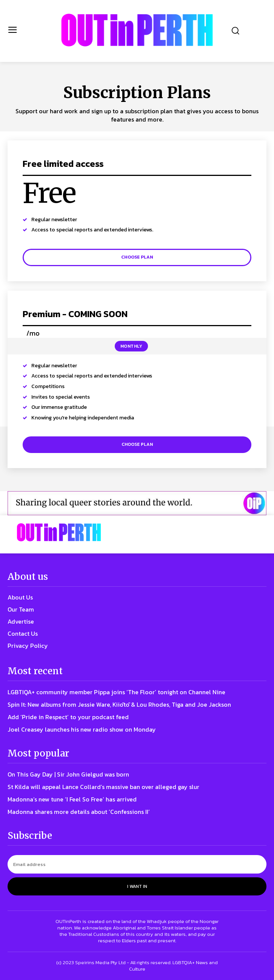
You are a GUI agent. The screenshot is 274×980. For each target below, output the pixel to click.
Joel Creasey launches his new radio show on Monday (82, 729)
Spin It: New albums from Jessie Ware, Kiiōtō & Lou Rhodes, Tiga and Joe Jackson (119, 704)
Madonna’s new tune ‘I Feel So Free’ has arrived (72, 799)
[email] (137, 864)
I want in (137, 886)
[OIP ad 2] (137, 503)
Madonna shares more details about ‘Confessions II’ (79, 812)
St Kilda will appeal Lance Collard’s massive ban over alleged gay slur (103, 787)
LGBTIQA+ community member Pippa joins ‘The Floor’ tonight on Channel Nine (116, 692)
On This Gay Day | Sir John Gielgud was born (68, 774)
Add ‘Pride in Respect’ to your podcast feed (68, 717)
